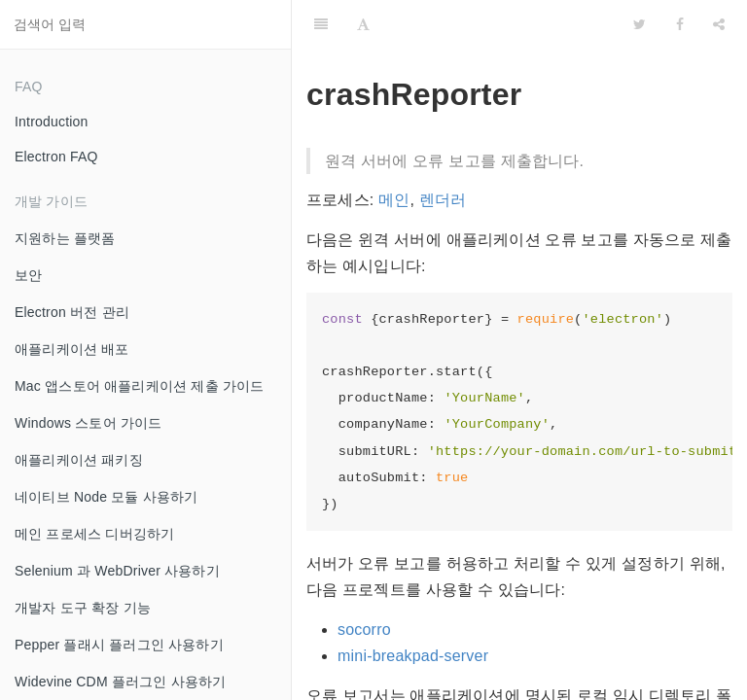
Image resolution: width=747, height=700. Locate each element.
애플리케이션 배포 (72, 349)
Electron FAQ (56, 157)
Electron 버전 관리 (72, 312)
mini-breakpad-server (413, 656)
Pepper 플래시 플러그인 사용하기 (119, 645)
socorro (364, 630)
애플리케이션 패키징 (79, 460)
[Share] (719, 24)
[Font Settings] (363, 24)
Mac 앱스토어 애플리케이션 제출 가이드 (139, 386)
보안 (28, 275)
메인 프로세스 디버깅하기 (94, 534)
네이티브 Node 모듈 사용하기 (107, 497)
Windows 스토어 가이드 (89, 423)
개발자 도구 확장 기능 (83, 608)
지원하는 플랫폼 (65, 238)
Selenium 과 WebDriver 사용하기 (117, 571)
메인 (394, 200)
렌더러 (443, 200)
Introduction (52, 122)
